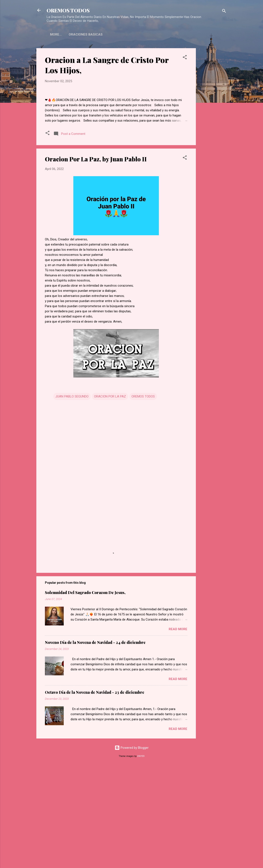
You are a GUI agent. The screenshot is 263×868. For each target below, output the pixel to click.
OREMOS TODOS (68, 10)
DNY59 (141, 857)
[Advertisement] (213, 112)
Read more (178, 730)
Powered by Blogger (132, 848)
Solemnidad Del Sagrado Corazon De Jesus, (85, 693)
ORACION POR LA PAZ (110, 497)
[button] (185, 58)
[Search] (224, 12)
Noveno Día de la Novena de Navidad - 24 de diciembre (95, 743)
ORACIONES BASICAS (67, 34)
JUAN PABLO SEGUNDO (72, 497)
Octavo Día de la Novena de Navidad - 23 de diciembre (95, 793)
